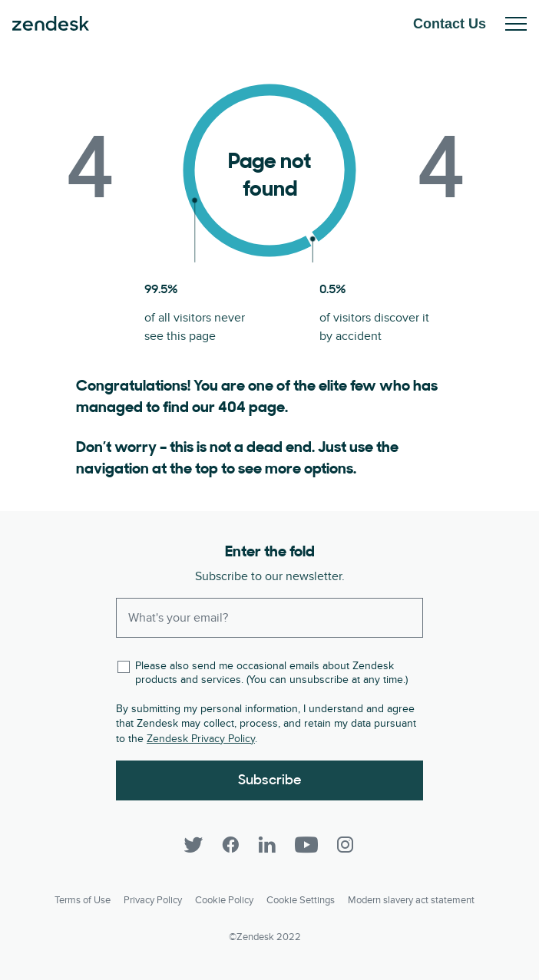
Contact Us (450, 24)
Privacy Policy (153, 900)
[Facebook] (230, 845)
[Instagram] (346, 845)
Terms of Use (83, 900)
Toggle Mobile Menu (516, 24)
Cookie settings (301, 900)
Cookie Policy (224, 900)
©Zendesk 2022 (265, 937)
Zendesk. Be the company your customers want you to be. (51, 24)
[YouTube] (306, 845)
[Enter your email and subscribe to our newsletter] (269, 618)
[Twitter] (193, 845)
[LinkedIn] (267, 845)
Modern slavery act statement (411, 900)
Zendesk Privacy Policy (201, 739)
